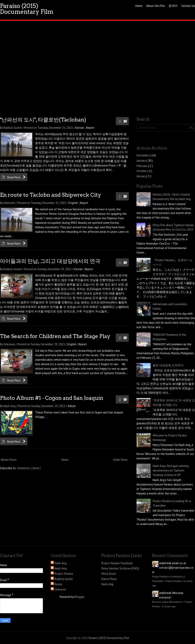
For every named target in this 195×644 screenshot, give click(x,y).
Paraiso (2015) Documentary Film (27, 9)
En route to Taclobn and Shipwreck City (51, 195)
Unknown (60, 589)
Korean (80, 128)
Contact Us (188, 6)
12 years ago (169, 606)
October (142, 171)
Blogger (79, 597)
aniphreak (165, 563)
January (141, 161)
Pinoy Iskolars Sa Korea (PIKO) (120, 568)
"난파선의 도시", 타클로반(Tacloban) (43, 120)
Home (139, 6)
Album (72, 406)
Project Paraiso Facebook (117, 563)
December (143, 155)
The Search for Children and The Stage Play (55, 336)
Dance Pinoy (109, 579)
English (74, 203)
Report (90, 128)
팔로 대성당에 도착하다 (168, 365)
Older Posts (120, 460)
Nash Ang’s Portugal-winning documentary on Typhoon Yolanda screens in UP (171, 470)
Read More (14, 177)
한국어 (173, 6)
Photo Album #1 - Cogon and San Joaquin (52, 398)
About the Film (156, 6)
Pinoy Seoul (109, 574)
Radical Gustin (64, 579)
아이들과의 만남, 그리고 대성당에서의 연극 (50, 261)
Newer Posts (9, 460)
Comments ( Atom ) (29, 468)
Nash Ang (61, 563)
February (142, 166)
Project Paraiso (64, 574)
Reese (58, 584)
